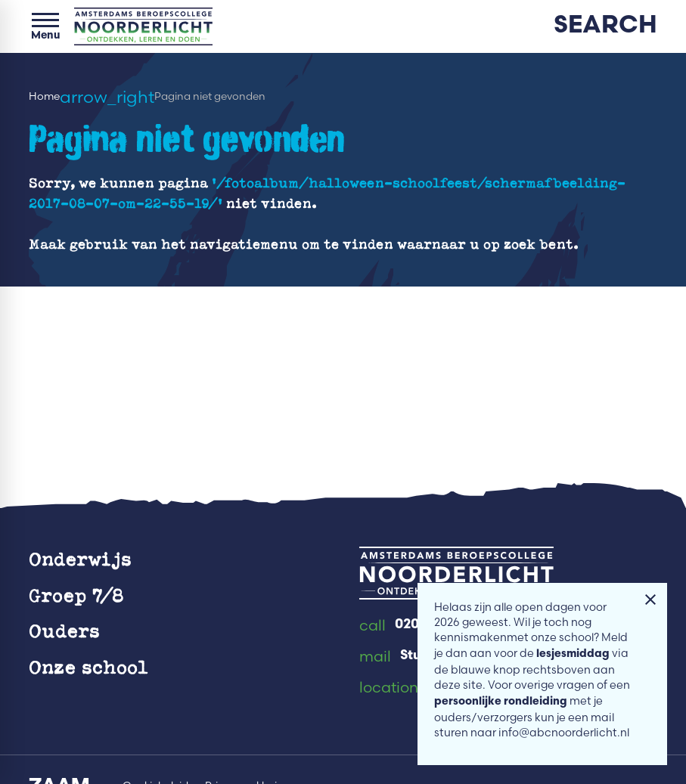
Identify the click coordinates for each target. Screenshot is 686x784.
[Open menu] (45, 26)
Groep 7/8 (76, 595)
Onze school (88, 666)
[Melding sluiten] (650, 600)
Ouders (64, 630)
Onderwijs (80, 558)
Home (44, 96)
